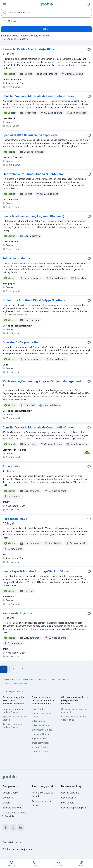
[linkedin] (21, 827)
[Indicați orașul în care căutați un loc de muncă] (46, 21)
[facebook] (6, 827)
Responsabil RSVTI (15, 519)
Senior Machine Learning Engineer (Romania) (33, 216)
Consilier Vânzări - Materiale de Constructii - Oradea (39, 427)
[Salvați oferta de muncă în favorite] (89, 50)
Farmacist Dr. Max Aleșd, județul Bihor (28, 49)
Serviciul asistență (12, 808)
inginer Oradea (39, 738)
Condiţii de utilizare (13, 842)
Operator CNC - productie (20, 342)
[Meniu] (4, 4)
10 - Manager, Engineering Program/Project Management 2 (42, 383)
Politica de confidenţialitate (17, 849)
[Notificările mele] (89, 4)
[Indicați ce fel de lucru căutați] (46, 12)
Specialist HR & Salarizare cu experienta (30, 135)
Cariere (6, 803)
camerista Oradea (41, 734)
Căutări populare (14, 692)
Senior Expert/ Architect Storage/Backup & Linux (36, 571)
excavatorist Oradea (42, 730)
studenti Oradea (40, 747)
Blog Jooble (68, 803)
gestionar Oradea (40, 751)
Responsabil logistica (17, 613)
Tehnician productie (16, 258)
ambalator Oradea (41, 743)
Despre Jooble (11, 793)
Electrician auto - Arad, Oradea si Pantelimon (33, 174)
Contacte (8, 798)
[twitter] (13, 827)
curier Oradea (38, 709)
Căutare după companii (74, 808)
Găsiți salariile (69, 798)
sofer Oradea (38, 721)
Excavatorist (11, 466)
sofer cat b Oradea (41, 725)
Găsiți (47, 29)
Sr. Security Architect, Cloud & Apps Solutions (34, 300)
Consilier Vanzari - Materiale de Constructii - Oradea (39, 96)
